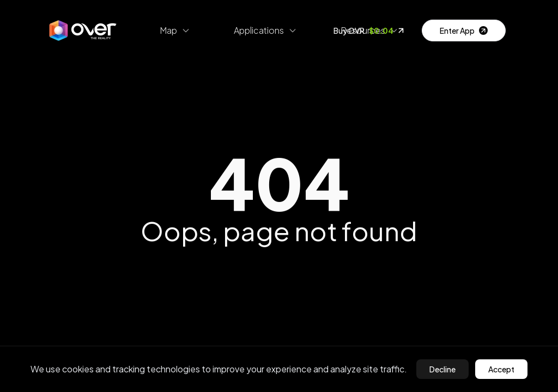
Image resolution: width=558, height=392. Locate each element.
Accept (501, 369)
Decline (442, 369)
